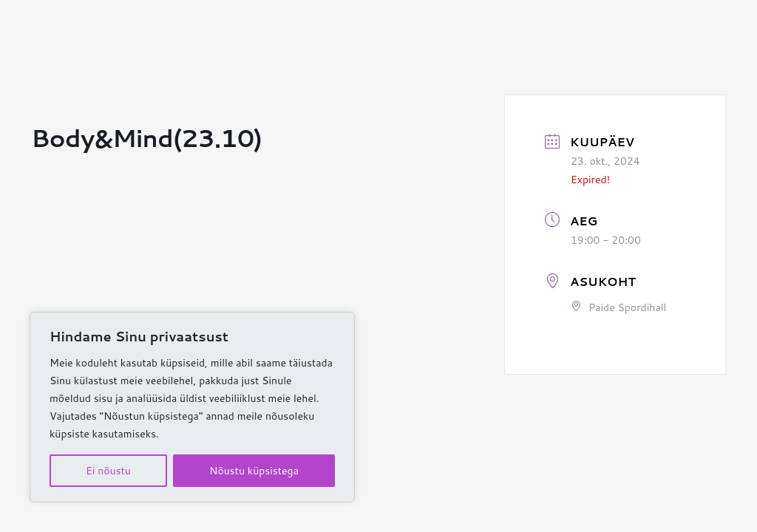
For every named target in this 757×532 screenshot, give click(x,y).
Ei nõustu (108, 471)
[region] (192, 407)
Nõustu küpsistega (254, 471)
